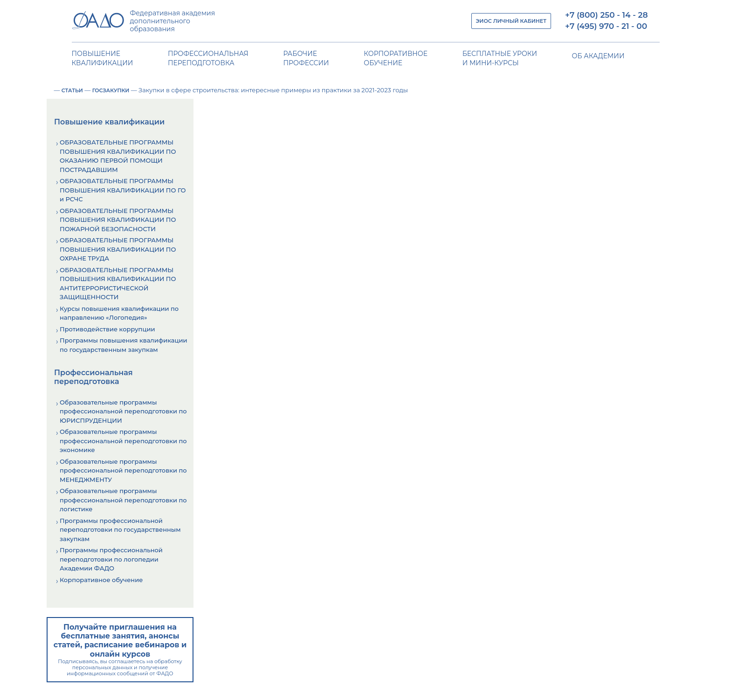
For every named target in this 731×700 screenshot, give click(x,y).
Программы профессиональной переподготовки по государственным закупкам (120, 530)
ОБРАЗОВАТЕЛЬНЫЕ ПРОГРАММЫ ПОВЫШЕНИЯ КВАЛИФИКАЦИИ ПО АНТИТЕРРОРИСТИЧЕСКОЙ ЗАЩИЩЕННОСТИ (118, 284)
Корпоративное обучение (101, 580)
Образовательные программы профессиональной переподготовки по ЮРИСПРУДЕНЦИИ (123, 411)
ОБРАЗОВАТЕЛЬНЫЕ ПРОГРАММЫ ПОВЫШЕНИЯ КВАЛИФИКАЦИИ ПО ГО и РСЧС (123, 190)
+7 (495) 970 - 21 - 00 (606, 26)
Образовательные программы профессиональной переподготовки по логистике (123, 500)
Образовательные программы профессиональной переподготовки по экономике (123, 441)
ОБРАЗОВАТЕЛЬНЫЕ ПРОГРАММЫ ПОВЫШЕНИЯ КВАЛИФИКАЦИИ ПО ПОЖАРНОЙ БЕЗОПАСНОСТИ (118, 220)
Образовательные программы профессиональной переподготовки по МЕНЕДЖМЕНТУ (123, 470)
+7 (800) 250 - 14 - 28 (606, 15)
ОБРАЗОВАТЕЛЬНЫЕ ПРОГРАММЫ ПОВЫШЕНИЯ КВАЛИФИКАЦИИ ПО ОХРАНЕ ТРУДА (118, 249)
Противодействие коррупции (107, 329)
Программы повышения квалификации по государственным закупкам (123, 345)
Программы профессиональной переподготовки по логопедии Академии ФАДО (111, 559)
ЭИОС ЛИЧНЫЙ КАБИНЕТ (511, 21)
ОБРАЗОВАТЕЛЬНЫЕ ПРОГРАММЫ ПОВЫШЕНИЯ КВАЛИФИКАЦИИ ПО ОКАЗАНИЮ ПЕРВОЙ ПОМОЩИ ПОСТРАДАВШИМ (118, 156)
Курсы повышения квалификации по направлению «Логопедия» (119, 313)
